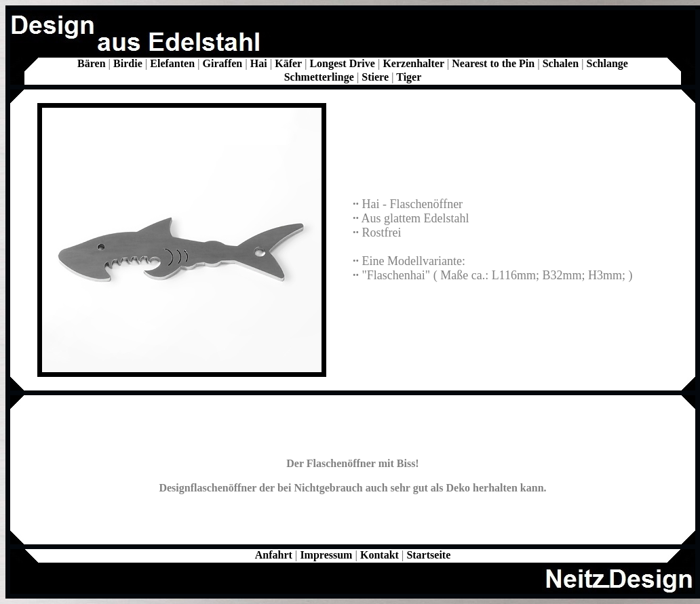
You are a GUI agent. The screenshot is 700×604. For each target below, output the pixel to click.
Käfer (288, 63)
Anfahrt (274, 555)
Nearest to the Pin (493, 63)
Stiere (375, 77)
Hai (259, 63)
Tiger (409, 77)
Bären (91, 63)
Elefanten (172, 63)
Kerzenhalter (413, 63)
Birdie (128, 63)
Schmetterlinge (319, 77)
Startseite (428, 555)
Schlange (607, 63)
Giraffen (223, 63)
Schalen (561, 63)
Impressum (326, 555)
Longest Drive (342, 63)
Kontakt (380, 555)
